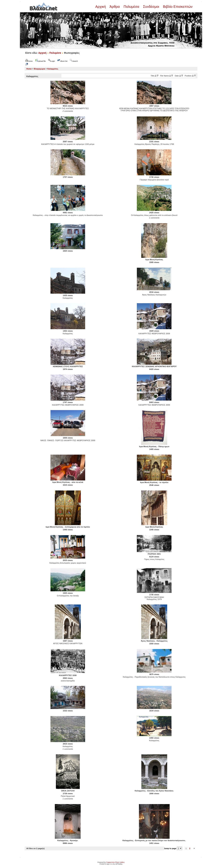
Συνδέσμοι (151, 7)
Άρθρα (115, 7)
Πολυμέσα (131, 7)
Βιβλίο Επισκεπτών (177, 7)
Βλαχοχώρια (39, 69)
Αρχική (101, 7)
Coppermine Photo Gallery (115, 862)
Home (29, 69)
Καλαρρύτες (53, 69)
